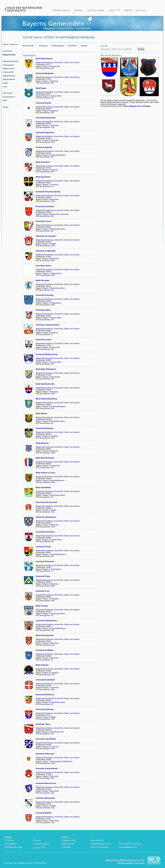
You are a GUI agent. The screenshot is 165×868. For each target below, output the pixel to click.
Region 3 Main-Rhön (51, 259)
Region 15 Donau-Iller (51, 66)
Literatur (84, 46)
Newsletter (11, 844)
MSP (53, 394)
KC (53, 423)
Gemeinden (8, 51)
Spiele (5, 83)
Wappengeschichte (11, 61)
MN (52, 68)
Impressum (68, 844)
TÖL (53, 127)
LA (52, 186)
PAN (53, 749)
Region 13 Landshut (50, 185)
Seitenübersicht (128, 847)
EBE (53, 201)
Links (5, 86)
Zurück (6, 107)
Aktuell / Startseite (10, 44)
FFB (53, 142)
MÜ (53, 630)
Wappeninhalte (9, 55)
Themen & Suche (61, 10)
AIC (53, 113)
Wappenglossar (9, 76)
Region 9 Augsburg (50, 111)
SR (52, 98)
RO (52, 157)
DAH (53, 527)
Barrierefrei (97, 840)
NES (53, 260)
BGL (53, 408)
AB (52, 216)
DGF (53, 675)
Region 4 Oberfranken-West (54, 229)
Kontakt (66, 847)
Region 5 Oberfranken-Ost (53, 732)
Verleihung (43, 46)
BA (52, 231)
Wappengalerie (9, 79)
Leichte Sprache (100, 847)
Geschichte (72, 46)
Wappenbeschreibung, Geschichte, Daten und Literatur (58, 62)
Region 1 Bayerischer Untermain (55, 214)
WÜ (53, 83)
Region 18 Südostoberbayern (54, 155)
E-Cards (9, 840)
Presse (128, 10)
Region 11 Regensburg (52, 273)
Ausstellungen (96, 10)
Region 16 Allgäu (49, 244)
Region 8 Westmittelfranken (53, 480)
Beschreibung (28, 46)
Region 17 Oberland (50, 125)
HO (52, 734)
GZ (53, 468)
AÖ (53, 556)
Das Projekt (8, 93)
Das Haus (141, 10)
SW (53, 793)
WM (53, 601)
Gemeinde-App (13, 847)
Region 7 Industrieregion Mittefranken (57, 761)
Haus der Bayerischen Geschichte (27, 863)
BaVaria (78, 10)
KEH (53, 275)
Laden (114, 10)
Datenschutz (69, 840)
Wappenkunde (9, 68)
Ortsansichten (8, 72)
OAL (53, 246)
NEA (53, 482)
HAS (53, 645)
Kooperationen (9, 97)
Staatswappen (9, 65)
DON (53, 453)
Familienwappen (58, 46)
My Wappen (108, 100)
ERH (53, 763)
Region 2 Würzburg (50, 81)
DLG (53, 438)
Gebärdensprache (101, 844)
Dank (5, 100)
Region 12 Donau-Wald (52, 96)
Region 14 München (50, 140)
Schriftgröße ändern (130, 844)
